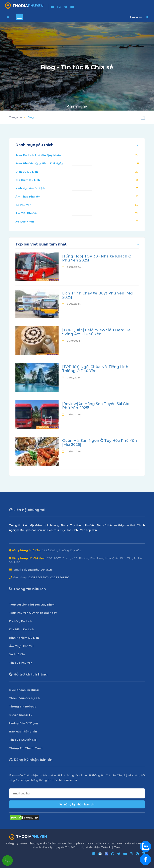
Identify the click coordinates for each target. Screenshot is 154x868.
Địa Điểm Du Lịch (28, 180)
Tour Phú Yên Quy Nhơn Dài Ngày (39, 163)
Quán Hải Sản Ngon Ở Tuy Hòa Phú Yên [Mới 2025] (100, 443)
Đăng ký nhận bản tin (77, 804)
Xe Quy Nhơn (25, 221)
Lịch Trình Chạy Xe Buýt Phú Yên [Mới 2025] (98, 295)
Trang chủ (16, 117)
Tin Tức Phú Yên (27, 213)
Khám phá (77, 106)
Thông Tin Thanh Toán (26, 748)
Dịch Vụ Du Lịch (27, 172)
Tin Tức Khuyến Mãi (23, 740)
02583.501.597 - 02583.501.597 (49, 577)
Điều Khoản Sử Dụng (24, 690)
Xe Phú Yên (23, 205)
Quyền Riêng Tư (21, 715)
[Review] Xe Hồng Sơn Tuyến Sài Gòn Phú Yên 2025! (96, 406)
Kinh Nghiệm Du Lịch (30, 188)
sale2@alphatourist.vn (37, 570)
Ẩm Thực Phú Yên (28, 197)
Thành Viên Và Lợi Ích (25, 698)
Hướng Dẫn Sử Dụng (24, 723)
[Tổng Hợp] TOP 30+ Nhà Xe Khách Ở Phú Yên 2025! (97, 258)
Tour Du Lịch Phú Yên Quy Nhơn (38, 155)
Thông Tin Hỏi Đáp (23, 706)
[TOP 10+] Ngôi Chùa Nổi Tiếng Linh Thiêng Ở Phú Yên (95, 369)
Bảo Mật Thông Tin (23, 731)
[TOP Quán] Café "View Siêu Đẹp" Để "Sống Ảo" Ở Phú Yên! (96, 332)
